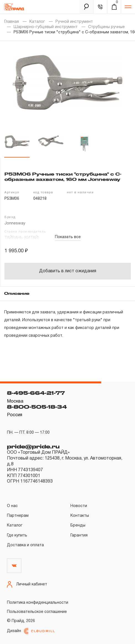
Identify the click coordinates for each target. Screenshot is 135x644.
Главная (12, 22)
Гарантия (79, 536)
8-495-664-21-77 (36, 393)
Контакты (80, 516)
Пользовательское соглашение (37, 612)
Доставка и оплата (25, 545)
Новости (79, 506)
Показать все (68, 237)
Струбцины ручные (106, 27)
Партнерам (18, 516)
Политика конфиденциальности (38, 603)
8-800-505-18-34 (37, 407)
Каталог (37, 22)
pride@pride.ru (33, 446)
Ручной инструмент (74, 22)
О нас (12, 506)
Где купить (17, 536)
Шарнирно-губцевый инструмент (46, 27)
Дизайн (31, 631)
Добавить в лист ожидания (68, 271)
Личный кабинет (27, 584)
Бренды (78, 526)
